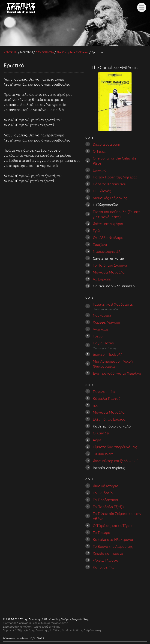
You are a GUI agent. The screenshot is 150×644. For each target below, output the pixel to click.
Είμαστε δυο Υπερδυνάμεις (115, 447)
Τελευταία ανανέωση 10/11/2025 (23, 638)
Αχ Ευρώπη (102, 279)
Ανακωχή (100, 329)
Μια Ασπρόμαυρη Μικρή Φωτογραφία (113, 364)
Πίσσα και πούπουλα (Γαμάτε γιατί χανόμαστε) (117, 214)
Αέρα (97, 440)
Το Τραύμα (102, 532)
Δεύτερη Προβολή (108, 354)
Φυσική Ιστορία (106, 486)
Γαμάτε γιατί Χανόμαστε (113, 304)
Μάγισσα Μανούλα (109, 272)
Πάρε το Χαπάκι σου (109, 184)
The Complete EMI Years (73, 52)
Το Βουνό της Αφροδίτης (113, 546)
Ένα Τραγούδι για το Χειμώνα (117, 373)
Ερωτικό (100, 170)
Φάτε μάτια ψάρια (108, 223)
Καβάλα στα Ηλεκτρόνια (113, 539)
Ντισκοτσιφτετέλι (107, 251)
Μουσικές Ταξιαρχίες (110, 198)
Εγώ (96, 230)
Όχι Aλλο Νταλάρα (108, 237)
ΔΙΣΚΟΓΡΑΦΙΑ (45, 52)
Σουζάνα (100, 244)
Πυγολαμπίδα (104, 391)
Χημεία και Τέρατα (108, 553)
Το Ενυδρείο (103, 493)
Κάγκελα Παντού (107, 398)
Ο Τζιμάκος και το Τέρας (112, 525)
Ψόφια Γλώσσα (106, 560)
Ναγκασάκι (102, 315)
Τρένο (98, 336)
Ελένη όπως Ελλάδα (109, 419)
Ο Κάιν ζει (101, 433)
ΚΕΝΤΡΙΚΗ (10, 52)
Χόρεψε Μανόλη (106, 322)
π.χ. (96, 405)
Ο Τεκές (99, 151)
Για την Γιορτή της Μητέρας (115, 177)
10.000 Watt (103, 454)
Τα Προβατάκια (105, 500)
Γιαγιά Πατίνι (103, 343)
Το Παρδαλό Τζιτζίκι (109, 506)
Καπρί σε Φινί (104, 567)
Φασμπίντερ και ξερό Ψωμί (115, 460)
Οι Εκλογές (102, 191)
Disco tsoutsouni (106, 144)
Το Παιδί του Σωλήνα (110, 265)
